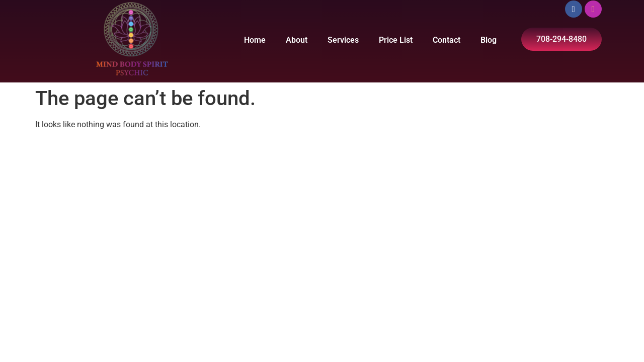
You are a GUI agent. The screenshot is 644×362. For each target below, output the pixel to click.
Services (343, 40)
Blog (489, 40)
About (297, 40)
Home (255, 40)
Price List (396, 40)
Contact (447, 40)
